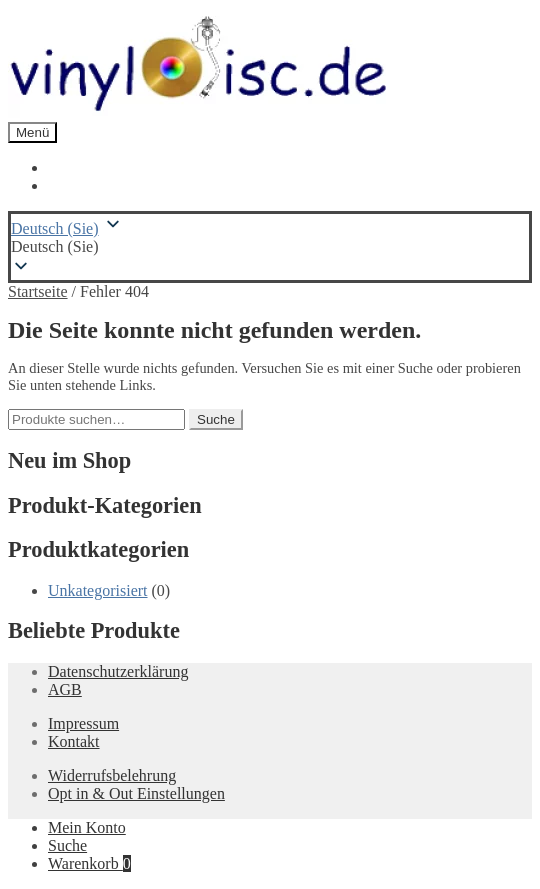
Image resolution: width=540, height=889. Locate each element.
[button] (270, 247)
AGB (65, 689)
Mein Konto (87, 827)
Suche (216, 419)
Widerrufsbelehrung (112, 775)
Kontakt (74, 741)
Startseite (38, 291)
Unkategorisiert (98, 590)
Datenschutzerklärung (118, 671)
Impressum (83, 723)
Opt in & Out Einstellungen (136, 793)
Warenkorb (89, 863)
